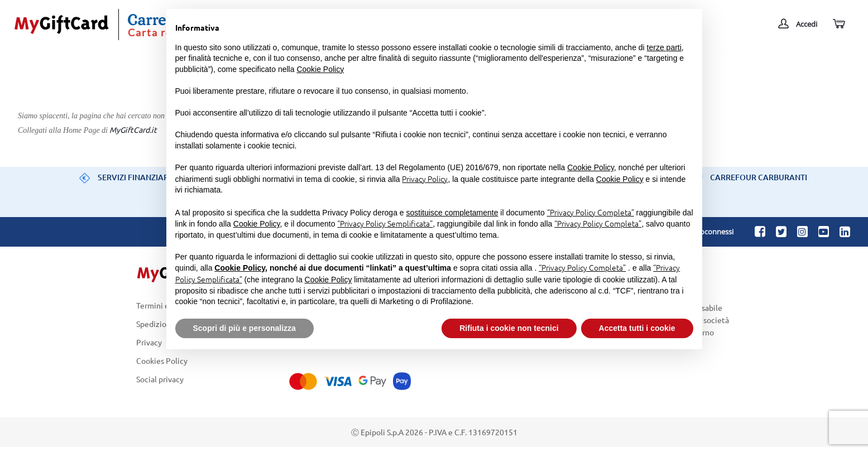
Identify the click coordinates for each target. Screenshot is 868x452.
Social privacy (160, 379)
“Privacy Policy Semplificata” (385, 223)
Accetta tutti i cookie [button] (637, 328)
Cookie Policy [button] (320, 69)
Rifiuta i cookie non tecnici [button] (509, 328)
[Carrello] (838, 24)
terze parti (664, 47)
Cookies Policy (162, 361)
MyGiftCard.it (133, 129)
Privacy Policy (425, 179)
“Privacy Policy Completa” (591, 212)
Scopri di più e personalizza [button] (244, 328)
